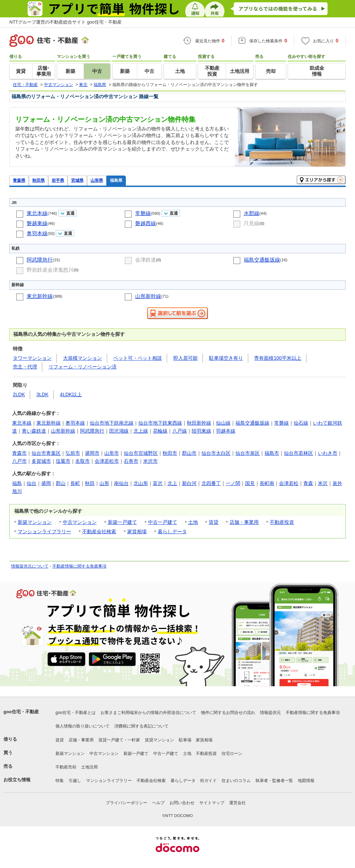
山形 (104, 483)
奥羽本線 (37, 233)
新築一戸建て (122, 522)
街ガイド (208, 781)
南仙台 (121, 483)
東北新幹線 (40, 296)
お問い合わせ (182, 803)
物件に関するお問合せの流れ (228, 713)
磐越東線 (37, 223)
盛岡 (46, 483)
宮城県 (77, 180)
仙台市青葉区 (46, 453)
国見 (250, 483)
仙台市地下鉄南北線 (112, 423)
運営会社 (237, 803)
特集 (60, 781)
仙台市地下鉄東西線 (160, 423)
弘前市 (73, 453)
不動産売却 (66, 767)
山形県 (97, 180)
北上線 (141, 431)
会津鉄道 (146, 260)
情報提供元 (270, 713)
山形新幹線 (148, 296)
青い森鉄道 (34, 431)
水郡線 (252, 213)
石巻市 (131, 461)
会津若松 (289, 483)
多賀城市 (41, 461)
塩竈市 (63, 461)
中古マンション (80, 522)
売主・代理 (25, 367)
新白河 (189, 483)
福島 (17, 483)
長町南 (267, 483)
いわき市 (328, 453)
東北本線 (37, 213)
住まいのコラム (236, 781)
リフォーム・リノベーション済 (83, 367)
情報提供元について (30, 566)
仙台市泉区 (248, 453)
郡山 (61, 483)
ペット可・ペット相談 (138, 358)
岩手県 (58, 180)
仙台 (32, 483)
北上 (172, 483)
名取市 (83, 461)
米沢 (323, 483)
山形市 (112, 453)
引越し (75, 781)
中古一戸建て (163, 522)
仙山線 (223, 423)
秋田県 (38, 180)
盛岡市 (92, 453)
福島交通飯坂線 (262, 260)
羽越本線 (226, 431)
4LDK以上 (71, 394)
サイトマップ (212, 803)
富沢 (158, 483)
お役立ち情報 (17, 780)
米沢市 (150, 461)
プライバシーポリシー (127, 803)
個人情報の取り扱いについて (83, 726)
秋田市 (170, 453)
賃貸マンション (159, 740)
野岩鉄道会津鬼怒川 (50, 270)
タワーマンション (32, 358)
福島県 (116, 180)
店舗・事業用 (244, 522)
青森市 (19, 453)
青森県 (19, 180)
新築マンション (35, 522)
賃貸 (214, 522)
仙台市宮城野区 (141, 453)
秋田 (90, 483)
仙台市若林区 (298, 453)
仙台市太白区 (216, 453)
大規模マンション (83, 358)
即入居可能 (185, 358)
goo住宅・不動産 (21, 712)
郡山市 (189, 453)
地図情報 (306, 781)
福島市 (272, 453)
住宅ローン (232, 754)
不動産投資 (282, 522)
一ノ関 (233, 483)
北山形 (141, 483)
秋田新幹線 (199, 423)
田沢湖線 (119, 431)
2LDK (19, 394)
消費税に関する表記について (141, 726)
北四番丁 (211, 483)
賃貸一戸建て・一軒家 (119, 740)
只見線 (252, 223)
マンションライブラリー (44, 531)
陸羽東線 (201, 431)
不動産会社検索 (99, 531)
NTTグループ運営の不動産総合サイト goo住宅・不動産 (66, 22)
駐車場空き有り (226, 358)
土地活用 (89, 767)
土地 (193, 522)
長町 (75, 483)
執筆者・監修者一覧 (274, 781)
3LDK (42, 394)
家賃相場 (137, 531)
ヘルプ (158, 803)
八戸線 (180, 431)
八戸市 (19, 461)
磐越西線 (146, 223)
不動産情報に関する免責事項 (79, 566)
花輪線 (160, 431)
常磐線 (143, 213)
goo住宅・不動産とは (76, 713)
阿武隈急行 (40, 260)
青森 (308, 483)
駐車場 (185, 740)
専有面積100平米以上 (278, 358)
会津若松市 (107, 461)
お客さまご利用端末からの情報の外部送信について (148, 713)
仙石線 (301, 423)
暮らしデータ (172, 531)
